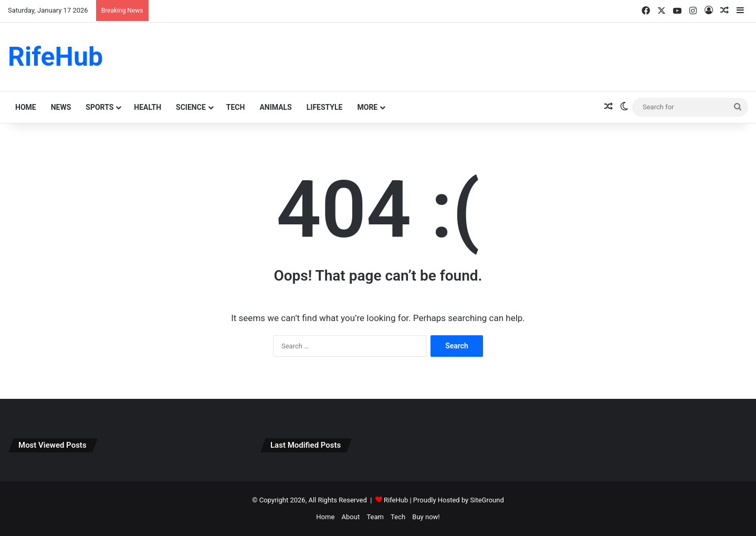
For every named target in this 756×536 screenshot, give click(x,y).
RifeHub (396, 500)
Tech (236, 107)
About (351, 517)
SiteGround (487, 500)
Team (375, 517)
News (61, 107)
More (367, 107)
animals (275, 107)
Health (148, 107)
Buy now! (426, 517)
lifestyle (325, 107)
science (191, 107)
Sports (99, 107)
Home (26, 107)
